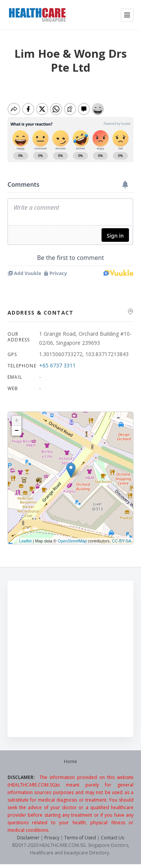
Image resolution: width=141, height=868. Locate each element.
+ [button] (17, 421)
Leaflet (25, 541)
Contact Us (112, 838)
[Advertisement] (70, 659)
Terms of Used (80, 838)
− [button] (17, 431)
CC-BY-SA (121, 541)
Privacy (52, 838)
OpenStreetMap (72, 541)
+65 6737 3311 (57, 365)
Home (70, 761)
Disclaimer (28, 838)
